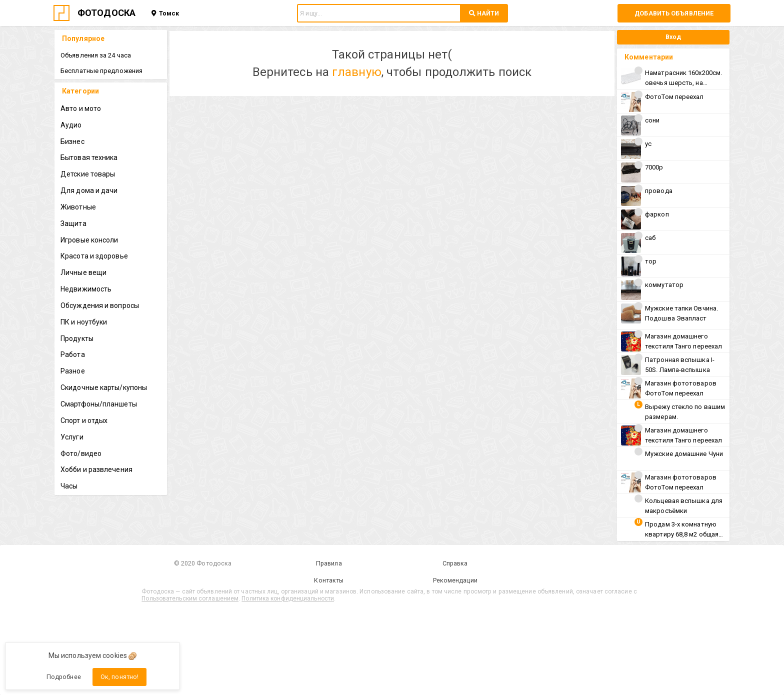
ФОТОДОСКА (106, 13)
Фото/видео (81, 453)
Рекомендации (455, 580)
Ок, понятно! (119, 677)
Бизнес (72, 141)
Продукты (77, 338)
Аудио (71, 125)
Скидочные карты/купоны (104, 387)
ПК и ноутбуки (84, 322)
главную (357, 72)
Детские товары (88, 174)
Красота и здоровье (94, 256)
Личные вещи (83, 272)
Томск (165, 13)
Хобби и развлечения (96, 469)
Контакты (329, 580)
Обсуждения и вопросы (100, 305)
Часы (69, 486)
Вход (673, 37)
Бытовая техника (89, 157)
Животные (78, 207)
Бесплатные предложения (101, 71)
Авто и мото (81, 108)
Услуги (72, 437)
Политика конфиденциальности (288, 598)
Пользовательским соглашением (190, 598)
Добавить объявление (674, 13)
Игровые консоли (89, 240)
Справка (455, 563)
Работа (73, 354)
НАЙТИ (484, 13)
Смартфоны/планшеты (99, 404)
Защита (73, 223)
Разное (73, 371)
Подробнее (64, 677)
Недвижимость (86, 289)
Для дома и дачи (89, 190)
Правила (329, 563)
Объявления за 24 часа (96, 55)
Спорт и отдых (84, 420)
